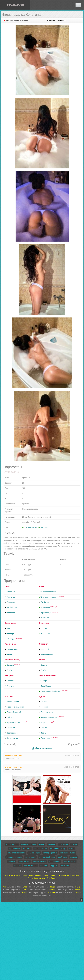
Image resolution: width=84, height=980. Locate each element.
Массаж (9, 696)
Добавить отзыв (42, 748)
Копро (42, 660)
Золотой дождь (13, 660)
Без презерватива (53, 597)
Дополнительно (47, 675)
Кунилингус (50, 613)
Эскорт (44, 681)
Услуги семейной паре (55, 691)
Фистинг (43, 644)
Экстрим (9, 675)
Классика (11, 592)
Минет (42, 586)
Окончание (10, 623)
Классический (13, 702)
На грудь (15, 639)
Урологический (17, 722)
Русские (44, 527)
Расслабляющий (14, 712)
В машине (49, 607)
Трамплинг (50, 738)
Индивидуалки (31, 527)
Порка (48, 722)
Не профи (45, 633)
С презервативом (49, 592)
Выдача (14, 665)
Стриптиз (44, 623)
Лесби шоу (10, 644)
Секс (7, 586)
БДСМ (42, 696)
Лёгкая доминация (53, 717)
